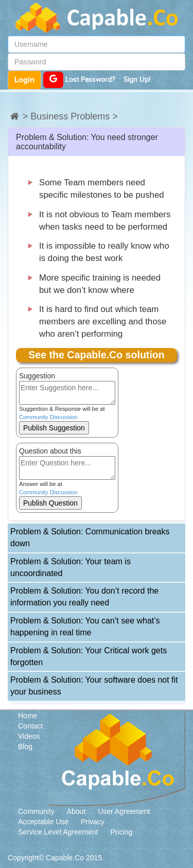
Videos (29, 736)
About (76, 811)
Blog (25, 747)
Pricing (122, 832)
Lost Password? (90, 80)
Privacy (93, 822)
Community (36, 811)
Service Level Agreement (58, 832)
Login (24, 80)
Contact (30, 726)
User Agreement (124, 811)
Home (28, 716)
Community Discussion (48, 417)
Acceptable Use (43, 822)
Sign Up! (137, 80)
